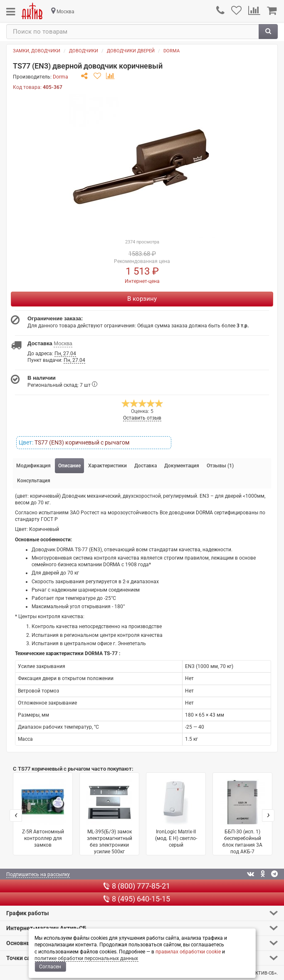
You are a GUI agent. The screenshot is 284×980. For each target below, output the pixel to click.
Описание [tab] (69, 466)
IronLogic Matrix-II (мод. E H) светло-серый (176, 814)
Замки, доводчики (37, 51)
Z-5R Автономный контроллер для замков (43, 814)
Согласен (50, 967)
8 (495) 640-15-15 (137, 899)
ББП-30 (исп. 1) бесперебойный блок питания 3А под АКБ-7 (242, 817)
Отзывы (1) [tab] (220, 466)
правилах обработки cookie (188, 952)
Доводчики (84, 51)
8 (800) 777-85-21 (137, 886)
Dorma (172, 51)
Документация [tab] (182, 466)
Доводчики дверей (131, 51)
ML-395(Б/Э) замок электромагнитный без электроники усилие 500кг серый (109, 817)
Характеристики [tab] (107, 466)
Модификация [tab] (33, 466)
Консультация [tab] (34, 481)
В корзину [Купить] (142, 299)
